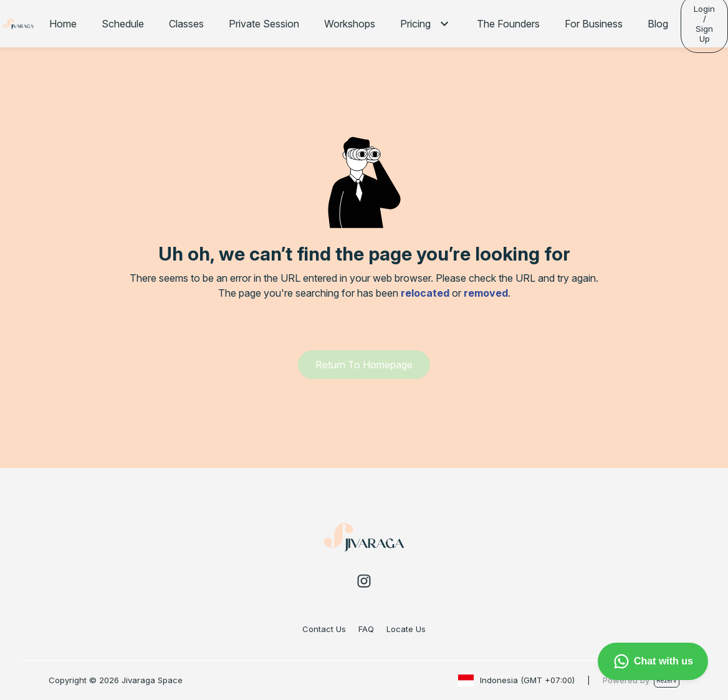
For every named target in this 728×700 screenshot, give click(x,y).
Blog (658, 24)
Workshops (350, 24)
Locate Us (406, 629)
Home (63, 24)
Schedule (123, 24)
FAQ (366, 629)
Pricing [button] (415, 24)
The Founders (508, 24)
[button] (444, 24)
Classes (186, 24)
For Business (594, 24)
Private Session (264, 24)
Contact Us (324, 629)
